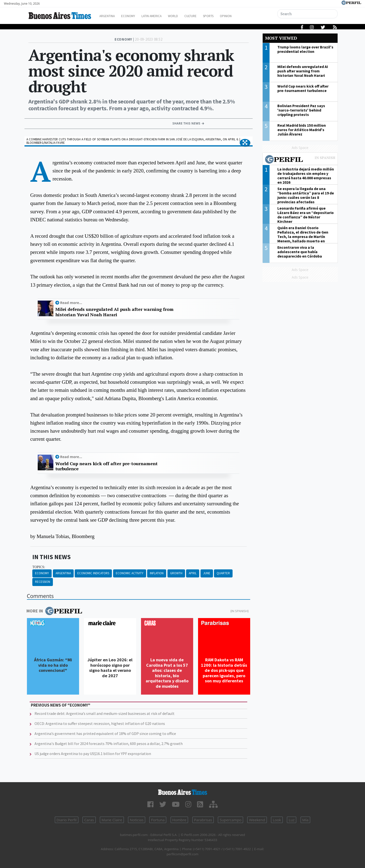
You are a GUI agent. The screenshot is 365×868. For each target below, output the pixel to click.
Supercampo (230, 820)
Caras (89, 820)
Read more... (71, 303)
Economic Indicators (93, 573)
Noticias (137, 820)
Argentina (110, 16)
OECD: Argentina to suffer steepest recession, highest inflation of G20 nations (100, 723)
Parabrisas (203, 820)
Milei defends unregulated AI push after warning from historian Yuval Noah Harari (114, 312)
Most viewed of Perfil (300, 160)
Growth (176, 573)
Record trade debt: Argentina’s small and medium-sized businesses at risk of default (105, 713)
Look (277, 820)
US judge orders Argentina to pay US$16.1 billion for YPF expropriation (93, 754)
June (207, 573)
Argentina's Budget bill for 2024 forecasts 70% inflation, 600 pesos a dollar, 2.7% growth (109, 744)
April (193, 573)
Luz (292, 820)
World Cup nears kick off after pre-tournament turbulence (106, 466)
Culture (204, 16)
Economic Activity (130, 573)
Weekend (257, 820)
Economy (133, 16)
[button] (245, 143)
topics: (39, 567)
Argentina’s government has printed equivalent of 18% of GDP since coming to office (105, 733)
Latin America (160, 16)
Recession (43, 582)
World (184, 16)
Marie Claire (112, 820)
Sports (224, 16)
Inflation (157, 573)
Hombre (179, 820)
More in (54, 611)
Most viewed (281, 38)
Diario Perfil (67, 820)
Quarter (223, 573)
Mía (306, 820)
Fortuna (158, 820)
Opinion (244, 16)
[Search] (308, 14)
